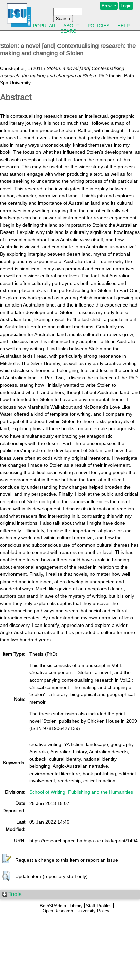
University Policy (93, 911)
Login (126, 6)
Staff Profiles (99, 906)
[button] (7, 859)
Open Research (58, 911)
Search (70, 31)
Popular (44, 26)
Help (123, 26)
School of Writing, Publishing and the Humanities (81, 792)
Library (76, 906)
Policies (99, 26)
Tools (12, 894)
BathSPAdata (53, 906)
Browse (109, 6)
